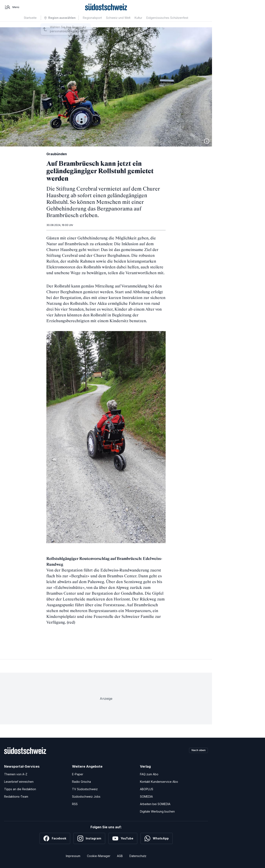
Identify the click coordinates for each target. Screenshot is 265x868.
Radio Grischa (81, 782)
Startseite (30, 23)
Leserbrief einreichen (19, 782)
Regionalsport (92, 23)
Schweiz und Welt (118, 23)
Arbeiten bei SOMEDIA (155, 804)
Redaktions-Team (16, 797)
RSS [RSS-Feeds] (75, 804)
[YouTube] (123, 838)
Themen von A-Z (16, 774)
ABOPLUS (147, 789)
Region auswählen (62, 24)
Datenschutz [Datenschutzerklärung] (138, 856)
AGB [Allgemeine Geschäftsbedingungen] (120, 856)
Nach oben (197, 751)
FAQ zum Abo (149, 774)
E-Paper (78, 774)
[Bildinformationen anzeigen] (207, 141)
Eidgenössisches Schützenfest (167, 23)
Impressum (73, 856)
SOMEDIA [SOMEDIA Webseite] (146, 797)
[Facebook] (55, 838)
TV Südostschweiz (85, 789)
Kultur (138, 23)
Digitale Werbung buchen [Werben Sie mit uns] (157, 811)
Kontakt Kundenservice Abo (159, 782)
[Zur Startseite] (106, 10)
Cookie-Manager (99, 856)
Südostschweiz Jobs (86, 797)
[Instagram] (89, 838)
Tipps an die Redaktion (20, 789)
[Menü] (12, 10)
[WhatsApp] (157, 838)
